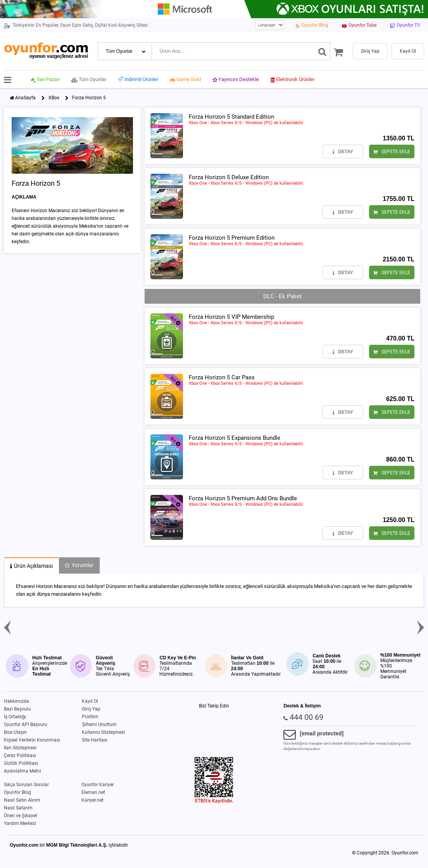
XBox (54, 98)
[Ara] (322, 51)
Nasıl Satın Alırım (22, 800)
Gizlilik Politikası (21, 763)
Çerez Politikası (20, 756)
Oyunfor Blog (17, 792)
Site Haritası (95, 740)
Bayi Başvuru (17, 709)
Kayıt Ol (90, 701)
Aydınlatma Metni (22, 771)
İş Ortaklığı (15, 717)
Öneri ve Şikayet (21, 816)
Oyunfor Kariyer (98, 785)
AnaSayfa (25, 98)
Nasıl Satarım (18, 808)
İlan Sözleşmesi (20, 748)
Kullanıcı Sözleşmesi (103, 732)
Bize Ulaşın (15, 732)
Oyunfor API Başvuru (26, 724)
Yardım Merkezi (20, 823)
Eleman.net (93, 792)
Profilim (90, 717)
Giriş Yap (91, 709)
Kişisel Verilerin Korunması (32, 740)
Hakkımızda (16, 701)
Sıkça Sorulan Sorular (26, 785)
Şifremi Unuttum (99, 724)
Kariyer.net (92, 800)
